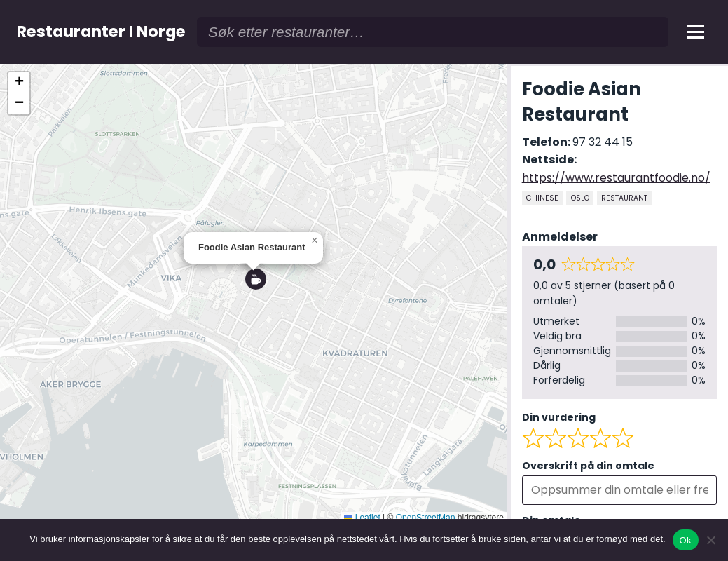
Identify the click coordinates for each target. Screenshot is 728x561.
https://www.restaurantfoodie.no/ (616, 178)
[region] (254, 294)
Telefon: (547, 142)
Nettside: (549, 160)
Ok (686, 540)
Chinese (542, 198)
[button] (254, 281)
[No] (710, 540)
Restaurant (624, 198)
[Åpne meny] (695, 32)
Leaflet (362, 518)
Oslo (580, 198)
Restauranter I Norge (101, 32)
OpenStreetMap (426, 518)
